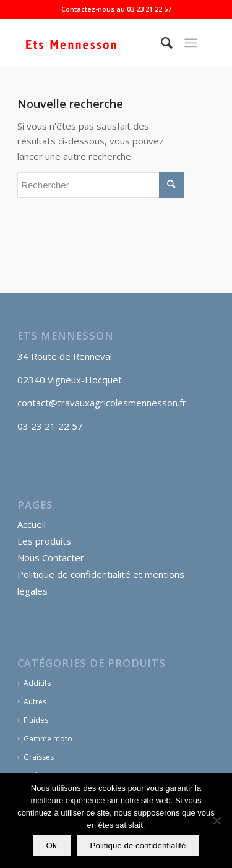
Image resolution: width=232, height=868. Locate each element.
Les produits (44, 541)
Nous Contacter (51, 557)
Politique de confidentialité (138, 845)
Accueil (32, 524)
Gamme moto (48, 739)
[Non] (217, 820)
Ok (52, 845)
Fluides (36, 720)
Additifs (37, 683)
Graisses (39, 757)
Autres (35, 702)
